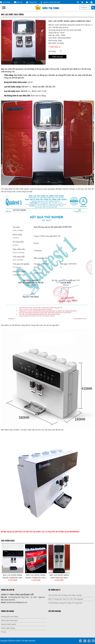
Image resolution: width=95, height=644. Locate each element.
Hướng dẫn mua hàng (9, 617)
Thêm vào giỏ (57, 57)
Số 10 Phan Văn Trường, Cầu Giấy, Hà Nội (65, 595)
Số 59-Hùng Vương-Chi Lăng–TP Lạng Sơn (65, 603)
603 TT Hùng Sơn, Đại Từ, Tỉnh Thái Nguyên (66, 599)
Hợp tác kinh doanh (9, 624)
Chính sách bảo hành (9, 620)
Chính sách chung (8, 628)
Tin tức (4, 632)
